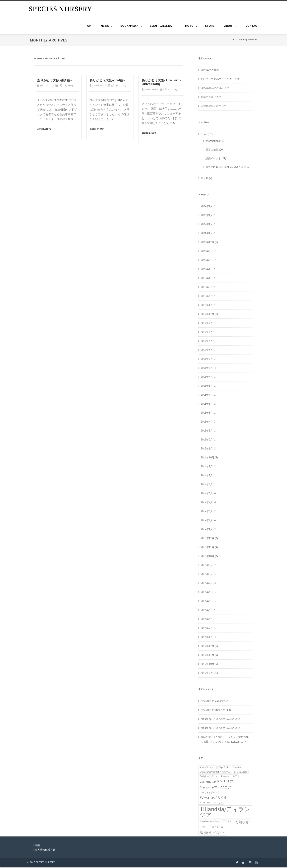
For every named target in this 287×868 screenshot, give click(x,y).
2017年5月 (207, 342)
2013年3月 (207, 620)
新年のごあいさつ (211, 98)
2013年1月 (207, 638)
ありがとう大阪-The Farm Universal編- (161, 83)
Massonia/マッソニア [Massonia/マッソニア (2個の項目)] (215, 788)
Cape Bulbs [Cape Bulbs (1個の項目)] (224, 768)
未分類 (205, 179)
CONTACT (252, 27)
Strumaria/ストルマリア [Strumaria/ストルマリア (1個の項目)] (211, 803)
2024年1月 (207, 207)
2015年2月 (207, 440)
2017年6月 (207, 333)
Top (88, 27)
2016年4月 (207, 378)
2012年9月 (207, 674)
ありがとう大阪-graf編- (107, 81)
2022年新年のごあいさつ (215, 89)
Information (212, 142)
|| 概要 (36, 846)
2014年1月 (207, 530)
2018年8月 (207, 288)
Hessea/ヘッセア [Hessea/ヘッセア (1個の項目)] (229, 777)
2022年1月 (207, 225)
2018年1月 (207, 306)
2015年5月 (207, 413)
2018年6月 (207, 297)
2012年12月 (207, 647)
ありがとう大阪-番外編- (54, 81)
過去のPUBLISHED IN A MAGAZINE (225, 168)
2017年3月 (207, 351)
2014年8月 (207, 467)
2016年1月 (207, 387)
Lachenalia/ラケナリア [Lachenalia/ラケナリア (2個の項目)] (216, 782)
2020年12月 (207, 243)
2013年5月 (207, 602)
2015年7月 (207, 396)
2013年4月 (207, 611)
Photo (189, 27)
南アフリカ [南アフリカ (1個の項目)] (218, 828)
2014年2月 (207, 521)
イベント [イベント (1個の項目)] (204, 828)
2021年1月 (207, 234)
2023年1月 (207, 216)
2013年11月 (207, 548)
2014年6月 (207, 485)
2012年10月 (207, 665)
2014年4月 (207, 503)
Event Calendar (162, 27)
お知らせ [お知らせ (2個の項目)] (242, 823)
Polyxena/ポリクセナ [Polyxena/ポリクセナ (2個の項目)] (215, 798)
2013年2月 (207, 629)
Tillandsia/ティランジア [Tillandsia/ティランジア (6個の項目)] (225, 813)
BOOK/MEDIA (129, 27)
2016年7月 (207, 369)
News (204, 135)
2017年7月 (207, 324)
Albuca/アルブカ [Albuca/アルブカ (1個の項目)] (207, 768)
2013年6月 (207, 593)
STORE (210, 27)
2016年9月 (207, 360)
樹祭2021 (206, 702)
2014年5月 (207, 494)
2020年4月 (207, 261)
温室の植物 (212, 150)
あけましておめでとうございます (220, 80)
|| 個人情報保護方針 (44, 851)
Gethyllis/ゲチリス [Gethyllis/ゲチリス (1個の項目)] (209, 777)
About (229, 27)
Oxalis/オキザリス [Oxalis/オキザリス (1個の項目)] (208, 793)
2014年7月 (207, 476)
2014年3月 (207, 512)
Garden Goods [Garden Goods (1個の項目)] (241, 773)
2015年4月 (207, 422)
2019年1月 (207, 279)
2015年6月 (207, 404)
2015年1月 (207, 449)
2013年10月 (207, 557)
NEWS (105, 27)
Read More (44, 129)
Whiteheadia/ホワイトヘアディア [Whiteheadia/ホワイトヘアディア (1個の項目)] (216, 822)
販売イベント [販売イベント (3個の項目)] (213, 833)
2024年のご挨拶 (210, 71)
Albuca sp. (206, 720)
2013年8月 (207, 575)
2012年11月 (207, 656)
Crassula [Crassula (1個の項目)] (237, 768)
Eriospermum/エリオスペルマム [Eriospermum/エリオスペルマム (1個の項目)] (215, 773)
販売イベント (213, 159)
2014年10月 (207, 458)
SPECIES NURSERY (61, 9)
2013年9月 (207, 566)
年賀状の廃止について (214, 107)
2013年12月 (207, 539)
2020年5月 (207, 252)
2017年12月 (207, 315)
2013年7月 (207, 584)
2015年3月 (207, 431)
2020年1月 (207, 270)
